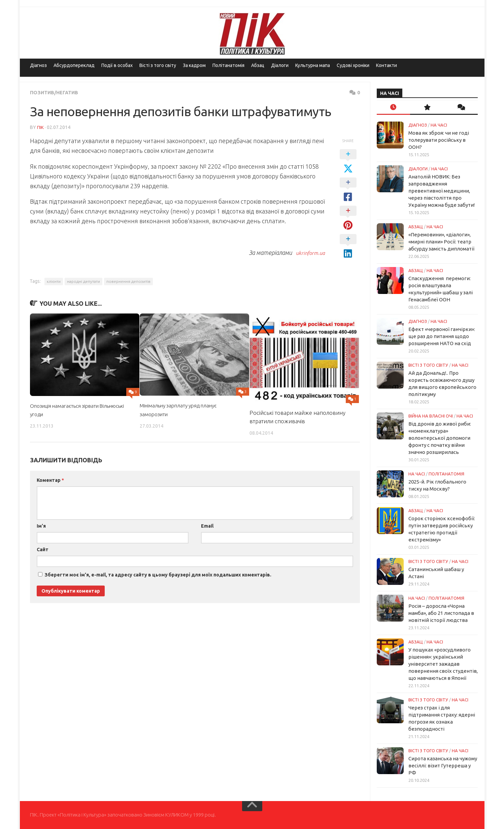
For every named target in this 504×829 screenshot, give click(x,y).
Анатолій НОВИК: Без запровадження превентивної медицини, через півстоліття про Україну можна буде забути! (442, 191)
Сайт (43, 549)
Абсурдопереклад (74, 65)
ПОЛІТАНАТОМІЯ (446, 474)
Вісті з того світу (158, 65)
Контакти (387, 65)
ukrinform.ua (308, 252)
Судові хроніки (353, 65)
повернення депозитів (128, 281)
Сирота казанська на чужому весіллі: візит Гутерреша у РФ (443, 766)
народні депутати (83, 281)
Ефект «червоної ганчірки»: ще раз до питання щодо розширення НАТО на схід (442, 336)
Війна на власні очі (431, 416)
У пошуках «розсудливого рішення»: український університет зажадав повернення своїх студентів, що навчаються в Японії (443, 664)
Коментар (50, 480)
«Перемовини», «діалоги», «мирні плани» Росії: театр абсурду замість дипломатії (441, 242)
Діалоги (280, 65)
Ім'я (41, 526)
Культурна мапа (313, 65)
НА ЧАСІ (439, 125)
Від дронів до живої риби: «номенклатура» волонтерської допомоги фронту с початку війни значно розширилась (440, 438)
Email (207, 526)
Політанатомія (228, 65)
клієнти (54, 281)
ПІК (40, 127)
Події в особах (117, 65)
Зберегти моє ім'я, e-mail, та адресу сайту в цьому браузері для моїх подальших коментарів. (158, 574)
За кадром (194, 65)
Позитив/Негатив (57, 92)
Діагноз (38, 65)
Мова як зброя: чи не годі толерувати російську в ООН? (439, 140)
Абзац (258, 65)
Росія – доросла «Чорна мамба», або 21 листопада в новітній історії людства (441, 613)
